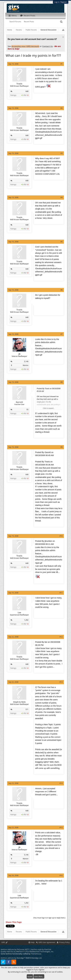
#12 (61, 637)
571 (27, 709)
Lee (19, 613)
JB (19, 354)
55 (27, 410)
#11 (61, 593)
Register (64, 2)
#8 (62, 382)
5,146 (26, 361)
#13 (61, 682)
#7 (62, 334)
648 (27, 91)
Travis (19, 84)
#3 (62, 153)
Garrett (19, 402)
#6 (62, 290)
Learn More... (39, 976)
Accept (30, 976)
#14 (61, 783)
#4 (62, 197)
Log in (57, 2)
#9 (62, 447)
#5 (62, 242)
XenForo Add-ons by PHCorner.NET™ (15, 949)
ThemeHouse (36, 954)
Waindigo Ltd (36, 958)
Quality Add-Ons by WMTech (27, 952)
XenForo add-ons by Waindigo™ (13, 958)
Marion (26, 365)
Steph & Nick (19, 702)
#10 (61, 536)
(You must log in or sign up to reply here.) (49, 918)
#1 (62, 64)
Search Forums (15, 22)
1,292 (26, 620)
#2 (62, 108)
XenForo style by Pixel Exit (41, 949)
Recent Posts (29, 22)
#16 (61, 875)
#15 (61, 827)
